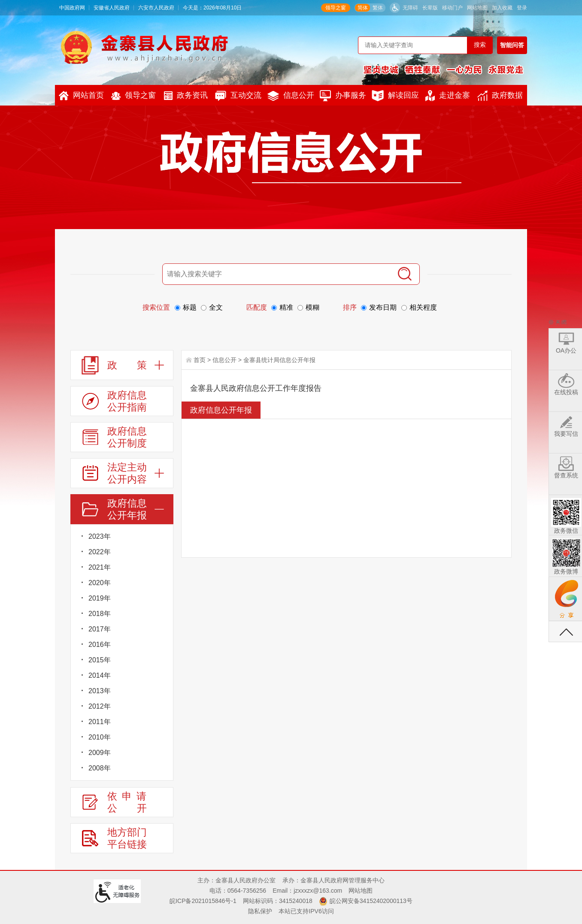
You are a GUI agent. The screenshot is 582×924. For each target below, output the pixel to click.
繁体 (378, 8)
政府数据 (500, 96)
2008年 (100, 768)
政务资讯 (186, 95)
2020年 (100, 583)
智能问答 (512, 45)
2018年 (100, 614)
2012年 (100, 706)
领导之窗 (336, 8)
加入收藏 (502, 8)
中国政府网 (72, 8)
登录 (522, 8)
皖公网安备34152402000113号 (371, 901)
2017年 (100, 629)
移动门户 (452, 8)
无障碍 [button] (410, 8)
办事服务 (343, 96)
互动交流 (238, 96)
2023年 (100, 536)
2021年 (100, 567)
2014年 (100, 675)
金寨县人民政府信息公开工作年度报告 (256, 388)
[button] (430, 8)
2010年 (100, 737)
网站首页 (81, 96)
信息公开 (291, 96)
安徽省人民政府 (112, 8)
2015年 (100, 660)
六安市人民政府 (156, 8)
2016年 (100, 645)
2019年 (100, 598)
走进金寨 (448, 96)
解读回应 (395, 96)
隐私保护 (260, 911)
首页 (200, 360)
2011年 (100, 722)
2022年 (100, 552)
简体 (363, 8)
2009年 (100, 753)
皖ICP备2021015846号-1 (203, 901)
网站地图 (477, 8)
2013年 (100, 691)
